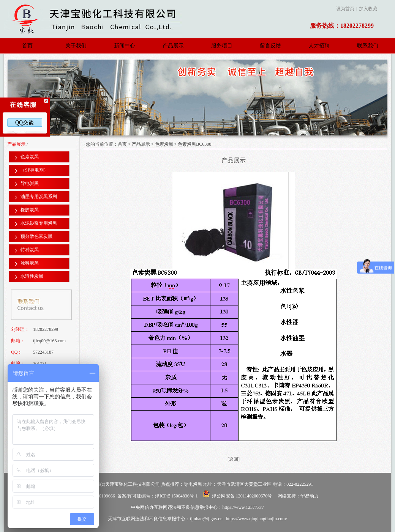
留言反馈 (270, 46)
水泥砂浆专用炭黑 (39, 223)
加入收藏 (368, 9)
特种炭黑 (30, 250)
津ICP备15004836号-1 (176, 496)
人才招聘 (319, 46)
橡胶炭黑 (30, 210)
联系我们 (368, 46)
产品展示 (173, 46)
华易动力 (310, 496)
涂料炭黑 (30, 263)
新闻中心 (125, 46)
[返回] (234, 459)
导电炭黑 (30, 183)
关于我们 (76, 46)
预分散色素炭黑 (36, 236)
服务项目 (222, 46)
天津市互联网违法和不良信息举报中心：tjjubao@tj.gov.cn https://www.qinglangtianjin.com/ (197, 519)
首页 (27, 46)
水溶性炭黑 (32, 276)
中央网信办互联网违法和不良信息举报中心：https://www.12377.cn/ (197, 507)
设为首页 (345, 9)
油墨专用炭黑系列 (39, 197)
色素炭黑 (164, 144)
